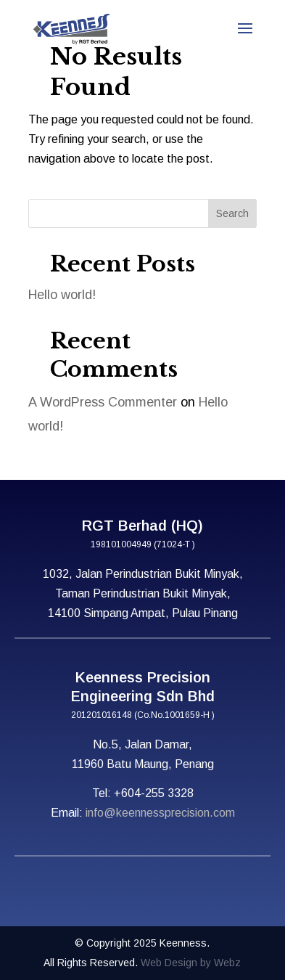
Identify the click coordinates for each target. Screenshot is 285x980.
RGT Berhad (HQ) (142, 526)
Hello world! (62, 295)
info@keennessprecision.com (160, 813)
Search (232, 213)
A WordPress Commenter (103, 402)
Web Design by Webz (191, 963)
